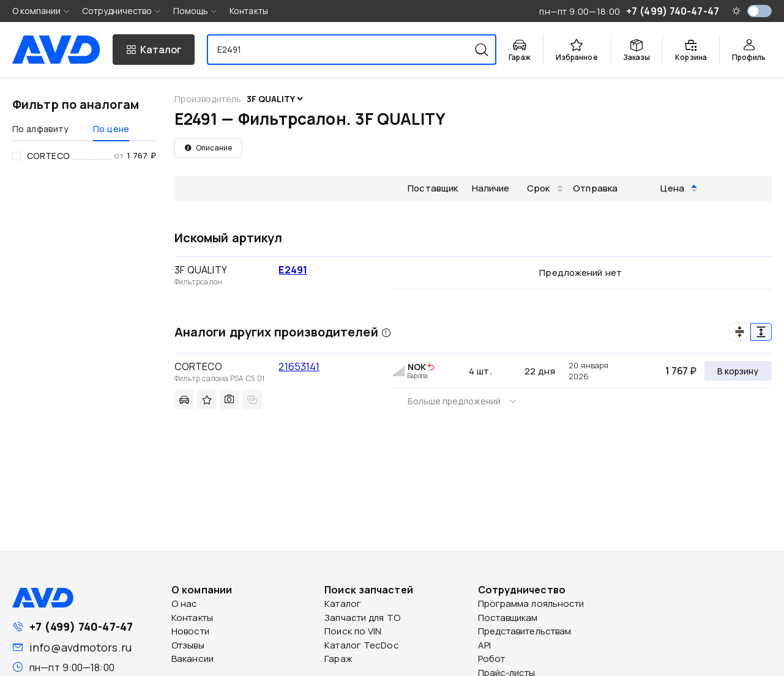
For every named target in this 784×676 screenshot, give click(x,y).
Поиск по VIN (353, 631)
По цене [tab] (111, 129)
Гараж (338, 659)
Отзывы (188, 645)
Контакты (249, 11)
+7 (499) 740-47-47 (81, 626)
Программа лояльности (531, 604)
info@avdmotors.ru (80, 647)
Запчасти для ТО (362, 618)
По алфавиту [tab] (40, 129)
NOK (417, 367)
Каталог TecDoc (361, 645)
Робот (492, 659)
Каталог (343, 604)
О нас (185, 604)
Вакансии (192, 659)
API (484, 645)
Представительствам (525, 631)
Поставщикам (508, 618)
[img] (431, 368)
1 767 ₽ (681, 371)
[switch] (760, 11)
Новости (190, 631)
